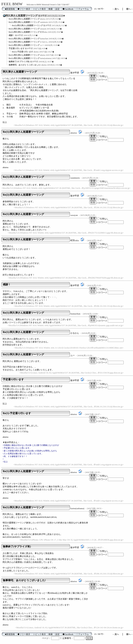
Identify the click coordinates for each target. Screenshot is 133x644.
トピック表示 (39, 9)
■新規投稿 (10, 9)
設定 (57, 9)
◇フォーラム (82, 9)
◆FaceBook (68, 9)
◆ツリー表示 (24, 9)
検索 (51, 9)
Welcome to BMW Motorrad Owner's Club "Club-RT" (48, 5)
